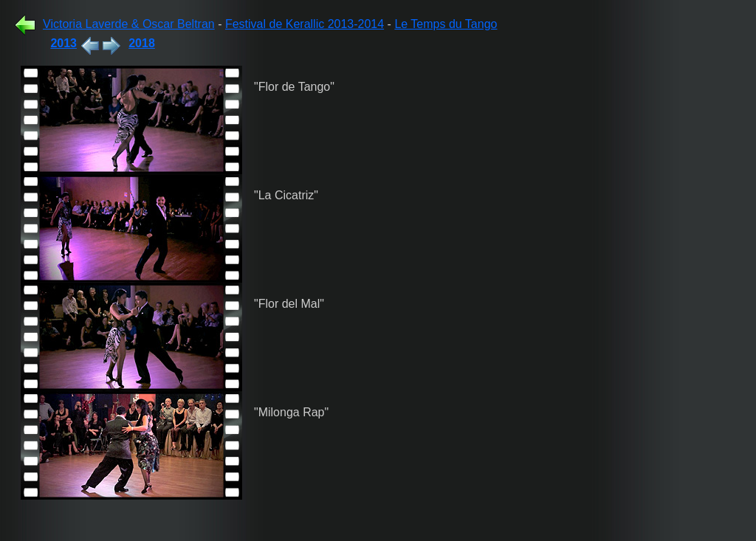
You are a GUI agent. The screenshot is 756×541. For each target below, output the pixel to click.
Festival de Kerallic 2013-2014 (305, 24)
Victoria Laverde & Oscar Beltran (129, 24)
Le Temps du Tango (446, 24)
